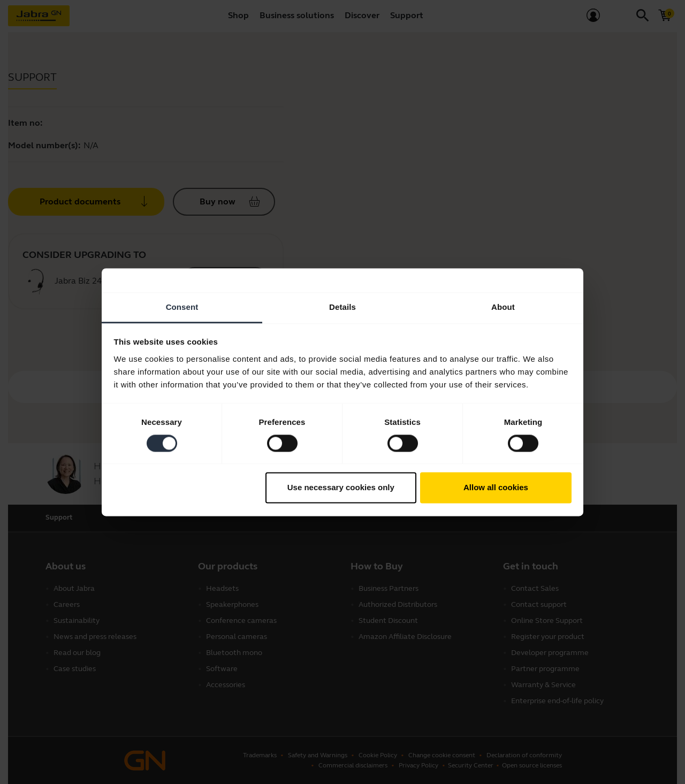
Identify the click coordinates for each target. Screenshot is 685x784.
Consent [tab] (182, 307)
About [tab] (503, 307)
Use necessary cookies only (341, 488)
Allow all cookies (496, 488)
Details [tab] (342, 307)
